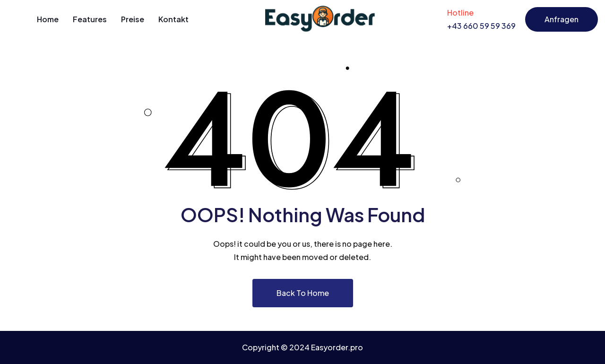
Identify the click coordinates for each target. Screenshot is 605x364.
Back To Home (303, 293)
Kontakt (173, 19)
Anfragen (562, 19)
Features (90, 19)
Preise (133, 19)
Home (48, 19)
